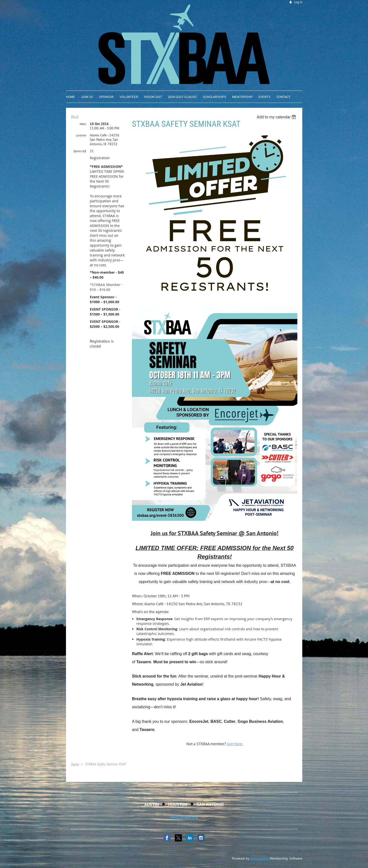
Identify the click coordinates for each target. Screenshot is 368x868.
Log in (298, 2)
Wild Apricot (259, 858)
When (83, 124)
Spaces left (80, 151)
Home (75, 764)
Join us (183, 785)
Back (75, 116)
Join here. (235, 744)
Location (81, 135)
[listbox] (277, 117)
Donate (198, 785)
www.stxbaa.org (184, 817)
